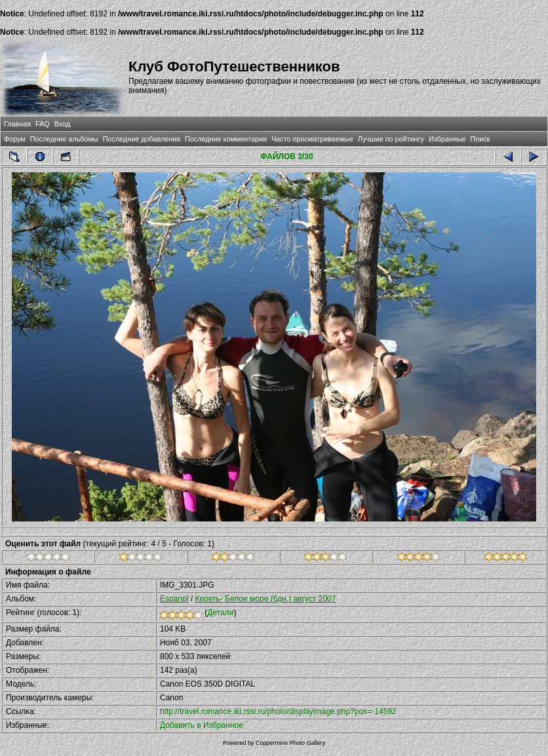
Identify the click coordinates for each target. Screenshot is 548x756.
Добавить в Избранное (202, 725)
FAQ (43, 124)
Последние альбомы (64, 139)
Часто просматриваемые (312, 139)
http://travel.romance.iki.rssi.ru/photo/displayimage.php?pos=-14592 (278, 711)
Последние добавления (142, 139)
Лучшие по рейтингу (391, 139)
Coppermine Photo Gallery (290, 743)
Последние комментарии (226, 139)
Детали (220, 613)
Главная (17, 124)
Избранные (447, 139)
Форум (15, 139)
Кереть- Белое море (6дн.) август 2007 (265, 599)
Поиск (480, 139)
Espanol (174, 599)
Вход (62, 124)
